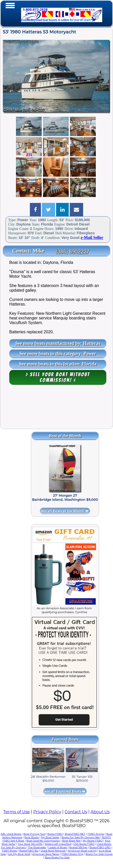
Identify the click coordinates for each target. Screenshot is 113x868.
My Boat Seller (50, 837)
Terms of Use (17, 812)
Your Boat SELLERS (30, 844)
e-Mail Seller (92, 238)
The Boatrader (37, 847)
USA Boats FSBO (84, 844)
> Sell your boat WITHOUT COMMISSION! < (58, 377)
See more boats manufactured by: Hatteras (58, 343)
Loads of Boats (58, 847)
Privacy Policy (47, 812)
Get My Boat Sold (19, 854)
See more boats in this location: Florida (58, 364)
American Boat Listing (82, 851)
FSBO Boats (10, 851)
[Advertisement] (57, 409)
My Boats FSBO (93, 841)
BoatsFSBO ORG (100, 847)
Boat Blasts (32, 837)
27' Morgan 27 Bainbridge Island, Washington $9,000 (65, 497)
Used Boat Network (53, 851)
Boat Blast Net (71, 841)
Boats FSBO (55, 834)
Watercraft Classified (58, 844)
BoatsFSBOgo (78, 847)
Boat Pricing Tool (34, 834)
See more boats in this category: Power (58, 354)
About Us (100, 812)
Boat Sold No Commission (43, 841)
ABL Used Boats (11, 834)
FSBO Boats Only (72, 854)
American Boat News (46, 854)
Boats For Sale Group (99, 854)
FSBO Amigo (96, 834)
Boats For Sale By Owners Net (81, 837)
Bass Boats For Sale (57, 857)
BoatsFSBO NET (75, 834)
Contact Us (76, 812)
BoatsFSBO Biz (29, 851)
